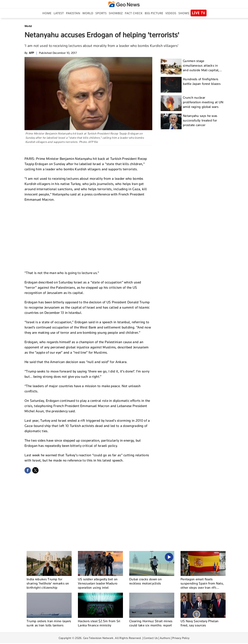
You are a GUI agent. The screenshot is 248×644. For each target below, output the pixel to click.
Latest (59, 13)
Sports (101, 13)
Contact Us (151, 638)
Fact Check (134, 13)
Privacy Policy (181, 638)
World (88, 13)
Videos (171, 13)
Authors (165, 638)
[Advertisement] (88, 236)
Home (47, 13)
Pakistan (73, 13)
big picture (154, 13)
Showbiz (116, 13)
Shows (184, 13)
